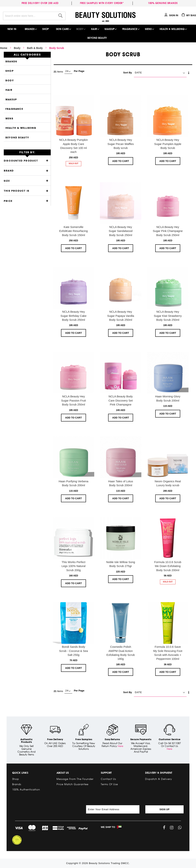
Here (120, 746)
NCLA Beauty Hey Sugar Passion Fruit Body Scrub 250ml (74, 400)
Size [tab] (7, 181)
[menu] (98, 34)
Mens (9, 119)
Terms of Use (109, 784)
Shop (10, 71)
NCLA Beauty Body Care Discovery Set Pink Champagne (121, 400)
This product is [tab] (17, 191)
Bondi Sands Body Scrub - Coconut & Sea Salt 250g (73, 651)
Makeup (11, 100)
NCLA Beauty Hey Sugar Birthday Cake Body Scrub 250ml (73, 316)
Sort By (127, 73)
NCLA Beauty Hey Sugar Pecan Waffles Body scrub (121, 144)
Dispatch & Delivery (159, 779)
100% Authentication (26, 790)
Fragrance (14, 109)
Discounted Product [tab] (21, 161)
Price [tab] (8, 201)
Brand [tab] (9, 171)
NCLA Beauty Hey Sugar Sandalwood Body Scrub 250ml (121, 231)
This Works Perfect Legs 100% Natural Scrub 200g (74, 566)
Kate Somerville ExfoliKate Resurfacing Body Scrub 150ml (74, 231)
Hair (9, 90)
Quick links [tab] (20, 773)
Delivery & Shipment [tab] (159, 773)
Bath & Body (35, 48)
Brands (11, 62)
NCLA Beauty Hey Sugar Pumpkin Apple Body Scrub (168, 144)
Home (4, 48)
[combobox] (34, 16)
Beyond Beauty (17, 138)
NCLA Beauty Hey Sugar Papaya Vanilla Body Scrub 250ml (121, 316)
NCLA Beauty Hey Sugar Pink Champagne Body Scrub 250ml (168, 231)
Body (17, 48)
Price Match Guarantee (72, 784)
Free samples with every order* (102, 3)
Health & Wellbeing (21, 128)
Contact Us (108, 779)
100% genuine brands (163, 3)
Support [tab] (106, 773)
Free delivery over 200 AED (41, 3)
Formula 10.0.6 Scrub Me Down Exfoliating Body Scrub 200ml (168, 566)
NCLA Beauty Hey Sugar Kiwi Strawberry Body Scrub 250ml (168, 316)
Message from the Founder (75, 779)
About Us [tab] (63, 773)
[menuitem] (12, 29)
